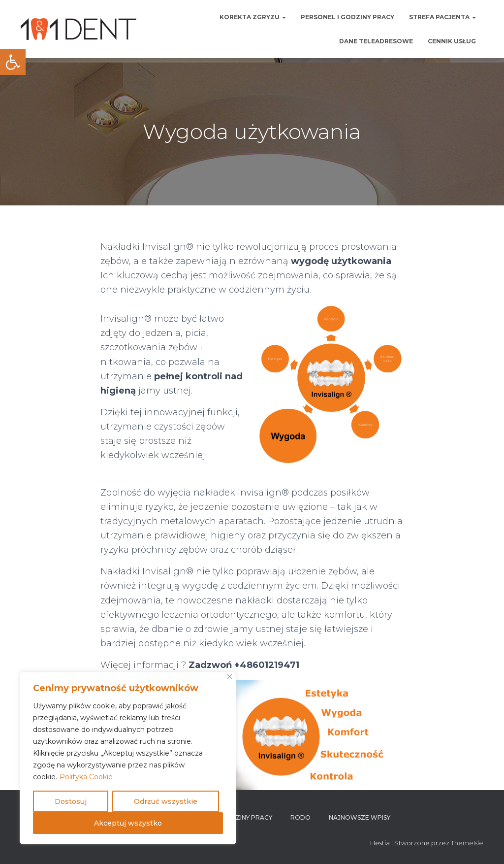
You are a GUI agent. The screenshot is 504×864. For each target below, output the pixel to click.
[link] (13, 62)
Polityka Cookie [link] (86, 777)
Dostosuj (71, 801)
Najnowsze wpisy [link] (360, 817)
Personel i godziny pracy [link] (347, 17)
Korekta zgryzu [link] (253, 17)
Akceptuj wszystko (128, 823)
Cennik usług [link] (452, 41)
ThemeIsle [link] (467, 843)
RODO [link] (300, 817)
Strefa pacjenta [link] (442, 17)
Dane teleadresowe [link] (376, 41)
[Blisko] (230, 677)
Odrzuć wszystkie (166, 801)
